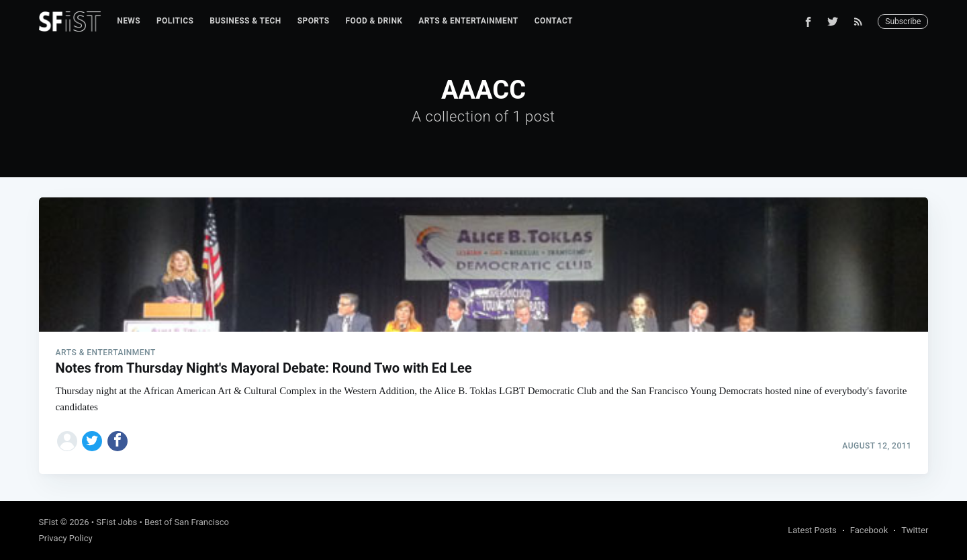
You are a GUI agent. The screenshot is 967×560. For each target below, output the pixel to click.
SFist (49, 522)
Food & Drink (374, 21)
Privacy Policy (66, 538)
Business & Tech (245, 21)
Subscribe (903, 21)
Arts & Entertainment (468, 21)
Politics (175, 21)
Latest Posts (812, 530)
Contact (554, 21)
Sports (314, 21)
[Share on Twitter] (92, 441)
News (129, 21)
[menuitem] (129, 21)
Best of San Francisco (187, 522)
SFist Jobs (117, 522)
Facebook (869, 530)
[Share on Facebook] (118, 441)
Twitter (915, 530)
